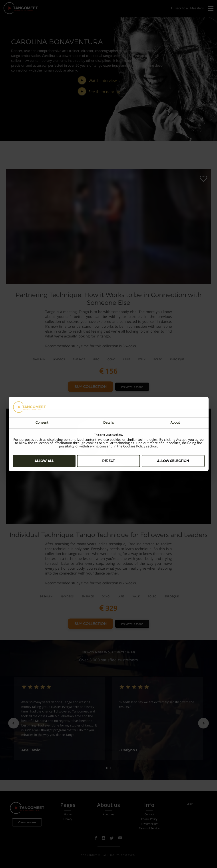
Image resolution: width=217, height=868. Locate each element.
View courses (27, 822)
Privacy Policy (149, 824)
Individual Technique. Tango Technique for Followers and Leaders (108, 535)
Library (68, 819)
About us (108, 814)
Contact (149, 814)
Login (190, 804)
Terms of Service (149, 828)
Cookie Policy (149, 819)
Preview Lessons (132, 387)
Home (68, 814)
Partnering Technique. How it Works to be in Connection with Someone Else (109, 299)
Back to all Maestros (187, 8)
